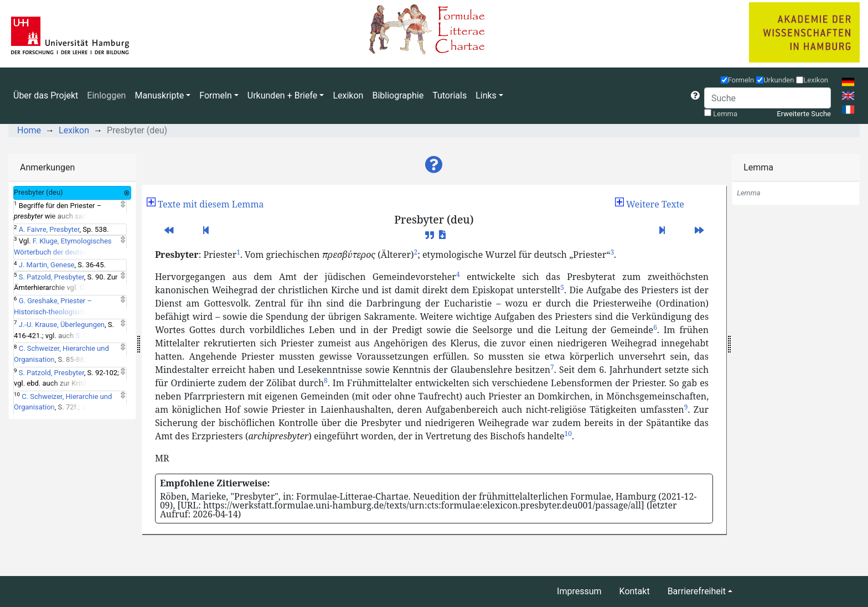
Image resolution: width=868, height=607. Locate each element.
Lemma (725, 114)
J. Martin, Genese (47, 265)
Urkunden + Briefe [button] (283, 95)
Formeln (741, 80)
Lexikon (348, 95)
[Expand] (123, 205)
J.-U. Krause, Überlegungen (62, 325)
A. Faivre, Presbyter (49, 229)
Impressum (579, 591)
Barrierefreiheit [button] (697, 591)
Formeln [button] (215, 95)
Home (29, 130)
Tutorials (449, 95)
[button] (695, 96)
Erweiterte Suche (804, 114)
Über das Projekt (46, 95)
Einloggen (106, 95)
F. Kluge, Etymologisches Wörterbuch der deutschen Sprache (63, 252)
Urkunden (779, 80)
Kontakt (635, 591)
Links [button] (486, 95)
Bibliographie (398, 95)
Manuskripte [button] (159, 95)
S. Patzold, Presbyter (51, 277)
